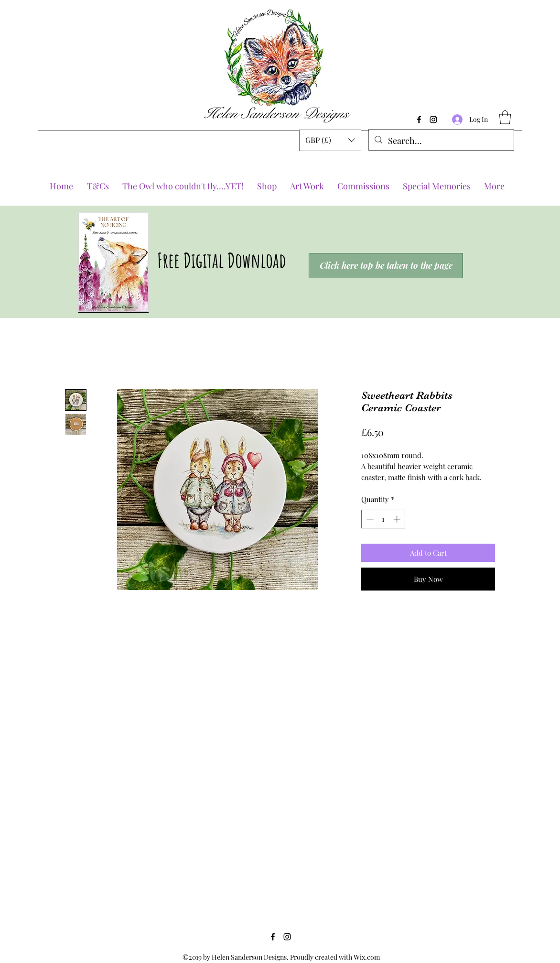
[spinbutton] (383, 519)
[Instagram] (433, 120)
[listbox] (330, 140)
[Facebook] (419, 120)
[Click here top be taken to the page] (386, 266)
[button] (330, 140)
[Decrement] (369, 519)
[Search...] (441, 141)
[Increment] (398, 519)
